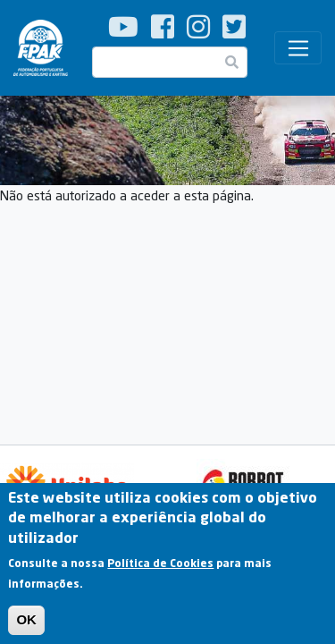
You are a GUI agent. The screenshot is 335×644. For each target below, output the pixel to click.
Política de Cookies (160, 570)
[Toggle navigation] (298, 48)
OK (26, 627)
